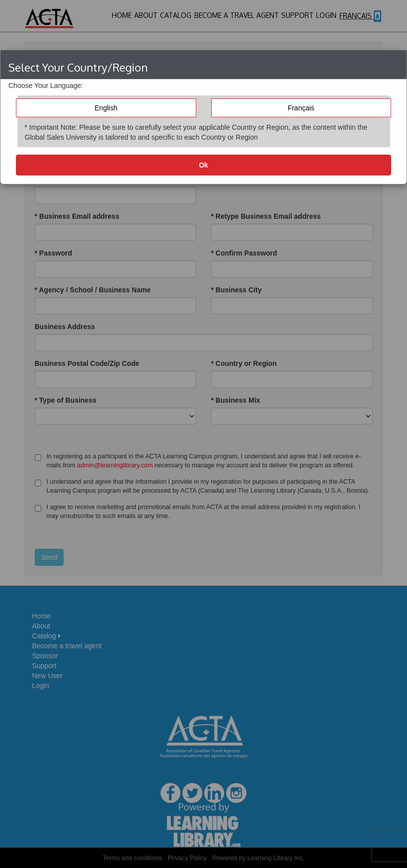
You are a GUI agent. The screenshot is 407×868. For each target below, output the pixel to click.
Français (301, 108)
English (106, 108)
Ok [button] (203, 165)
